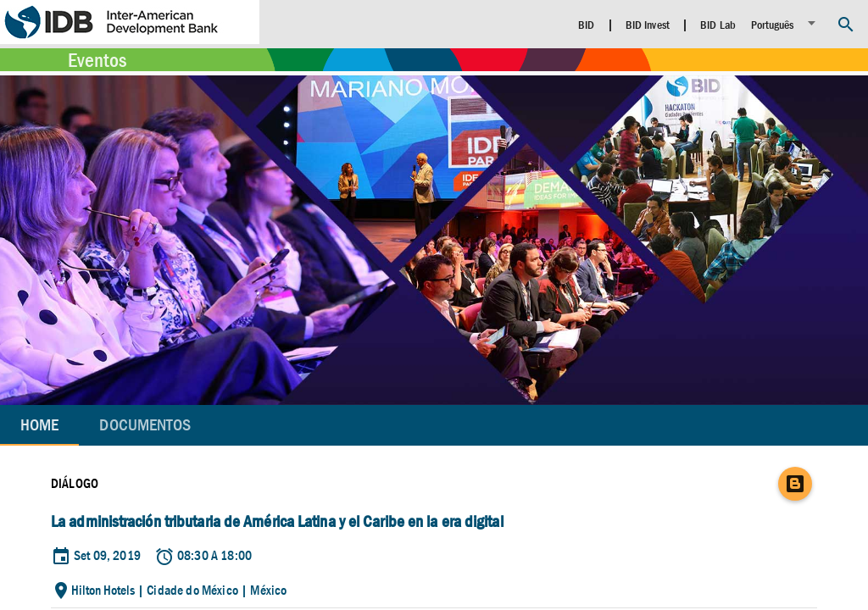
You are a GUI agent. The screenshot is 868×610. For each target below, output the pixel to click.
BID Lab (718, 25)
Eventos (97, 60)
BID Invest (648, 25)
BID (586, 25)
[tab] (145, 425)
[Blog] (795, 484)
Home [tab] (39, 425)
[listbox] (786, 23)
